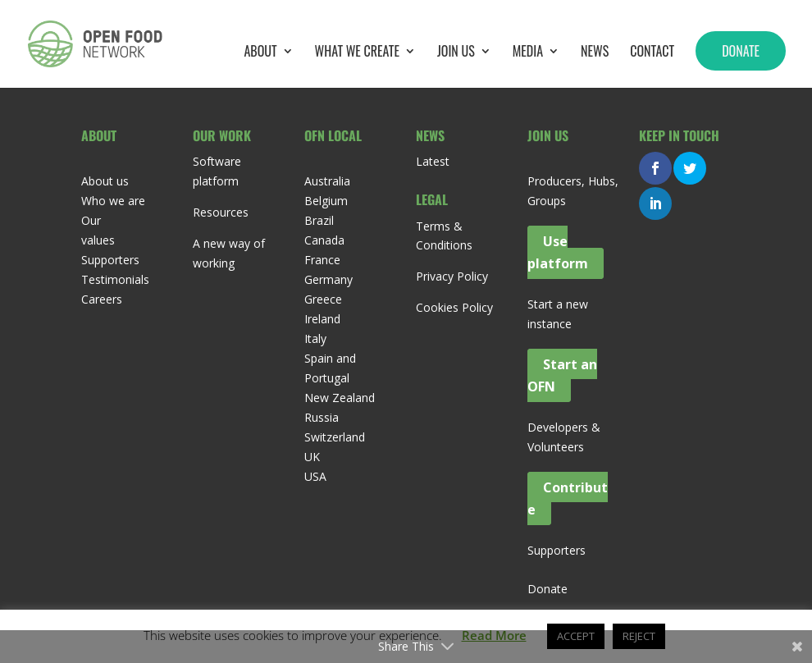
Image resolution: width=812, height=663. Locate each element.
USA (315, 476)
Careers (102, 299)
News (595, 53)
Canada (324, 240)
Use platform (558, 252)
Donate (741, 51)
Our (91, 220)
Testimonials (115, 279)
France (322, 260)
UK (312, 457)
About (260, 53)
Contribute (568, 498)
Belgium (326, 201)
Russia (322, 417)
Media (528, 53)
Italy (315, 338)
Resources (221, 212)
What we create (357, 53)
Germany (328, 279)
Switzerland (335, 437)
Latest (433, 161)
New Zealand (340, 398)
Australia (327, 181)
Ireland (322, 319)
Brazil (319, 220)
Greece (323, 299)
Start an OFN (562, 375)
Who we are (113, 201)
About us (105, 181)
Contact (652, 53)
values (98, 240)
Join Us (456, 53)
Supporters (110, 260)
